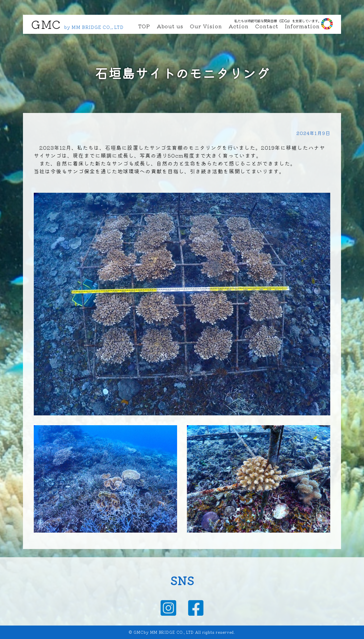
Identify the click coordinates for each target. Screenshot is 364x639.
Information (302, 26)
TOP (144, 26)
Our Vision (206, 26)
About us (170, 26)
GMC (46, 24)
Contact (267, 26)
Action (239, 26)
